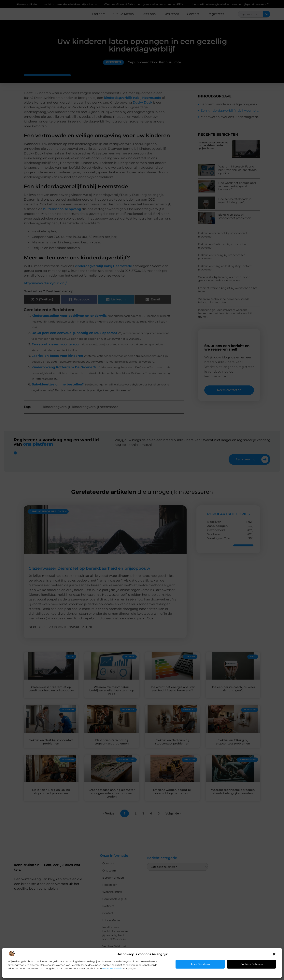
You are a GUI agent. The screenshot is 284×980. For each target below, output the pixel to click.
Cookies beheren (252, 964)
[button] (274, 954)
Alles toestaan (200, 964)
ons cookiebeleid (112, 968)
